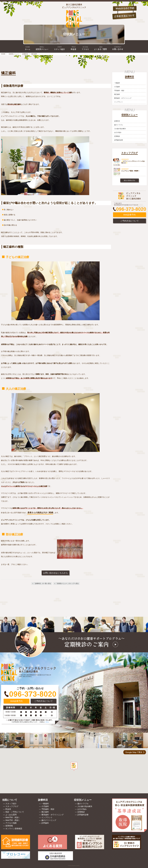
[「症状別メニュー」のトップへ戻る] (66, 583)
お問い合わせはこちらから (55, 573)
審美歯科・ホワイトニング (123, 98)
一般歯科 (117, 83)
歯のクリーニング (49, 820)
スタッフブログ (12, 806)
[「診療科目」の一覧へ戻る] (42, 583)
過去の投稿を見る (129, 180)
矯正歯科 (117, 94)
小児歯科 (117, 87)
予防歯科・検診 (119, 90)
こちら (47, 722)
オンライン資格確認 (14, 829)
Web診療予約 (130, 215)
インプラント (119, 102)
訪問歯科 (45, 823)
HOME (3, 54)
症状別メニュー (14, 54)
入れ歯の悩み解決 (120, 129)
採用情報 (9, 826)
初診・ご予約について (15, 812)
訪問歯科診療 (119, 140)
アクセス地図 (11, 823)
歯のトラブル (119, 125)
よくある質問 (11, 815)
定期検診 (117, 136)
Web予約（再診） (13, 820)
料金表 (8, 809)
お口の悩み (118, 132)
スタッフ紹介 (11, 804)
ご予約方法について (129, 221)
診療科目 (25, 54)
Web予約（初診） (13, 817)
